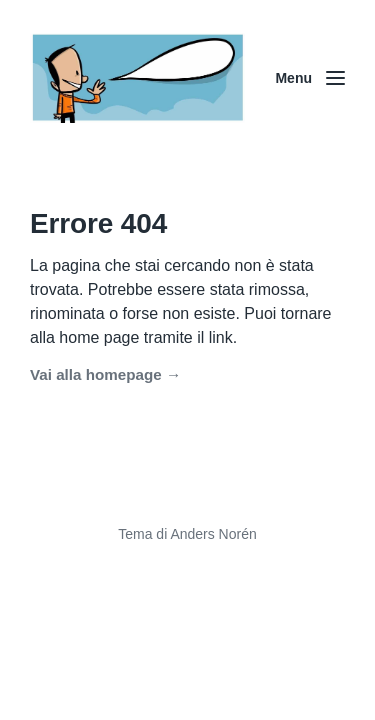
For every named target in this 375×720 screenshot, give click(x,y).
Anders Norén (213, 534)
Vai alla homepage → (105, 374)
